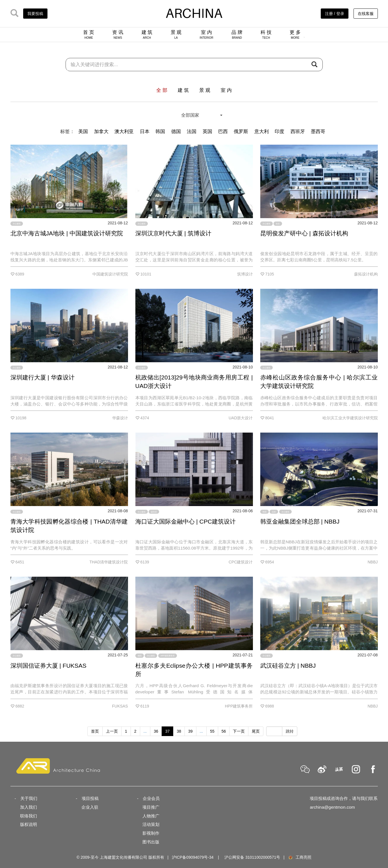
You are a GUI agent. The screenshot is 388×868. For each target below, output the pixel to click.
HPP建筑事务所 (167, 656)
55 (212, 731)
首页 (95, 731)
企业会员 (151, 798)
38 (179, 731)
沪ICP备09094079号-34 (193, 857)
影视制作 (151, 833)
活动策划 (151, 824)
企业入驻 (90, 807)
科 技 (266, 34)
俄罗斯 (241, 132)
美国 (83, 132)
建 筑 (147, 34)
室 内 (207, 34)
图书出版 (151, 842)
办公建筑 (17, 224)
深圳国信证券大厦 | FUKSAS (48, 666)
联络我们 (29, 816)
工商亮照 (300, 857)
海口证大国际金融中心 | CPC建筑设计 (186, 521)
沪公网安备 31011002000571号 (252, 857)
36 (156, 731)
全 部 (162, 90)
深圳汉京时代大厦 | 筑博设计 (173, 233)
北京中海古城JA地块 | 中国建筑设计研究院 (67, 233)
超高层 (154, 512)
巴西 (223, 132)
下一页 (239, 731)
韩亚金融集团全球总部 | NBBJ (300, 521)
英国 (207, 132)
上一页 (112, 731)
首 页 (89, 34)
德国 (176, 132)
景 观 (176, 34)
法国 (192, 132)
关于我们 (29, 798)
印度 (279, 132)
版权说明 (29, 824)
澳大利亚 (124, 132)
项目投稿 (90, 798)
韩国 (160, 132)
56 (224, 731)
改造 (278, 224)
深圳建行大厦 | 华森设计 (43, 377)
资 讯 (118, 34)
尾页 (256, 731)
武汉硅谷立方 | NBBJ (288, 666)
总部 (274, 512)
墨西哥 (318, 132)
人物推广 (151, 816)
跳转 (290, 731)
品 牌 (237, 34)
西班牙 (298, 132)
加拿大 (101, 132)
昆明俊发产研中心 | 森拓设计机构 (304, 233)
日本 (145, 132)
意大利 (262, 132)
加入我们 (29, 807)
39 (190, 731)
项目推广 (151, 807)
